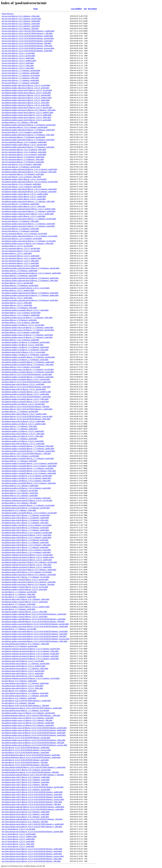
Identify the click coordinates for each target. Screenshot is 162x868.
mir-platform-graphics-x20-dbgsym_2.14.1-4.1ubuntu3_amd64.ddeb (26, 478)
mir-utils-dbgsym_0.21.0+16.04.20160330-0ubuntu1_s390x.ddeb (25, 765)
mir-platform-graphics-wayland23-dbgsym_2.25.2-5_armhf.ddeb (25, 310)
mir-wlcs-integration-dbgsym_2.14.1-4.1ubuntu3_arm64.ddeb (24, 152)
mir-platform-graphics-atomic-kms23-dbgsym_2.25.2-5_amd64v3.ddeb (28, 112)
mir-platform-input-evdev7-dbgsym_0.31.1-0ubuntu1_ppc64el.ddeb (26, 770)
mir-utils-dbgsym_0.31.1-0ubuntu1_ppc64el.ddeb (20, 646)
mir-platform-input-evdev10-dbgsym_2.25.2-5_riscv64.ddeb (24, 352)
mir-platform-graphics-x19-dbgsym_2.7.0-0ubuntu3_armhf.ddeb (25, 360)
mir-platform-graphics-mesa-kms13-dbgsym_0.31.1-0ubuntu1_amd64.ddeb (29, 570)
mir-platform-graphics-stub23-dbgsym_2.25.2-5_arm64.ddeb (24, 199)
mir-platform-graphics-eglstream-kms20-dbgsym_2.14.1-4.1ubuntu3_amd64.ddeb (31, 273)
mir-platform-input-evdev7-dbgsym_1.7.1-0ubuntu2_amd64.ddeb (25, 530)
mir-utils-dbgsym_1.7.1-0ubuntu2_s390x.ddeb (18, 594)
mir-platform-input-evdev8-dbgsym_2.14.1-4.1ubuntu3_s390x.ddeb (26, 545)
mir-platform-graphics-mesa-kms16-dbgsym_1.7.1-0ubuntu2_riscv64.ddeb (29, 241)
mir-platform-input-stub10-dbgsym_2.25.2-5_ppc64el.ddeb (23, 671)
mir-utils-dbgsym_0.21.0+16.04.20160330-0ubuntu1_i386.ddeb (25, 762)
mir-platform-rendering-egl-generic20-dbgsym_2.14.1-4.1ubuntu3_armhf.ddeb (30, 656)
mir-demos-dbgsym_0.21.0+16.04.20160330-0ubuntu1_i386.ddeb (25, 407)
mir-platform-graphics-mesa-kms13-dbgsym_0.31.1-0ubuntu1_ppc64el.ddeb (29, 562)
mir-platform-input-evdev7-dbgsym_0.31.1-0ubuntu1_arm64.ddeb (26, 780)
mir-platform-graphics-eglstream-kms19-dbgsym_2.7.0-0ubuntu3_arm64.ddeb (30, 293)
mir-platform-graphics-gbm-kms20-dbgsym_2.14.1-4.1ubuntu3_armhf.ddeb (29, 192)
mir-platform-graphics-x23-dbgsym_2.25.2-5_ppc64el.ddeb (23, 404)
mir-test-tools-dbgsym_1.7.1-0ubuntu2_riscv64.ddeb (21, 75)
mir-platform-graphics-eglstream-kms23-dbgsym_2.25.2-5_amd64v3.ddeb (29, 209)
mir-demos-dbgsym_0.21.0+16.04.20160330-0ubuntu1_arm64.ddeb (26, 397)
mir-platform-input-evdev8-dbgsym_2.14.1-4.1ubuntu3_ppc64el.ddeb (27, 533)
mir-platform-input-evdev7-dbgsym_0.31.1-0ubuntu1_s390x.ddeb (25, 599)
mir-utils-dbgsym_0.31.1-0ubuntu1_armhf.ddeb (19, 698)
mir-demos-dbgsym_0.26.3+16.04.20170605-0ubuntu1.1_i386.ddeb (26, 453)
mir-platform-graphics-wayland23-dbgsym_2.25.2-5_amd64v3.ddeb (26, 392)
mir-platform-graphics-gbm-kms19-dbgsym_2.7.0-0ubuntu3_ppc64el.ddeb (29, 125)
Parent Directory (8, 14)
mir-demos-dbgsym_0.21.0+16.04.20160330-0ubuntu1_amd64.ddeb (26, 382)
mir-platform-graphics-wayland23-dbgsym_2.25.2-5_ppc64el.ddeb (26, 379)
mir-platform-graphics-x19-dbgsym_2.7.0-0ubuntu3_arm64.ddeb (25, 355)
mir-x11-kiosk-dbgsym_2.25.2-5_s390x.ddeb (18, 844)
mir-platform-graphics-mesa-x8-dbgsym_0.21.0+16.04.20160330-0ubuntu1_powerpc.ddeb (34, 745)
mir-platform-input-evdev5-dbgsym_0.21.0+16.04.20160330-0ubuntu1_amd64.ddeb (32, 792)
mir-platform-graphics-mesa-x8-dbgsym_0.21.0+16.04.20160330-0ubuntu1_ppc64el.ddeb (34, 728)
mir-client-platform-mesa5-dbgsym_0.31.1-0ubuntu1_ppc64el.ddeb (26, 790)
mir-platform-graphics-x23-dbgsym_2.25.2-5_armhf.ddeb (22, 345)
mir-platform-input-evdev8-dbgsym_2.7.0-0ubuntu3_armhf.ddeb (25, 540)
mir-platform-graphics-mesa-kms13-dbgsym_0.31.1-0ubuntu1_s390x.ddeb (29, 110)
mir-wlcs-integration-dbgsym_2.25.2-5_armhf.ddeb (20, 263)
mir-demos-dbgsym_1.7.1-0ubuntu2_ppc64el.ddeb (20, 411)
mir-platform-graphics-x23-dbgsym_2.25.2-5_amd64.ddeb (23, 431)
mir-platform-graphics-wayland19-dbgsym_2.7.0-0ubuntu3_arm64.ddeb (28, 372)
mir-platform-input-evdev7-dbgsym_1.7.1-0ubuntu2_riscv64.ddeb (26, 577)
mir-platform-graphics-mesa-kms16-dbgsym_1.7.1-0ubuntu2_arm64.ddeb (28, 224)
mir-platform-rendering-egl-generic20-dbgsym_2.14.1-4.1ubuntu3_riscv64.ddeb (31, 678)
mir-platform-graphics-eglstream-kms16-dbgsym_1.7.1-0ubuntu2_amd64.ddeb (30, 295)
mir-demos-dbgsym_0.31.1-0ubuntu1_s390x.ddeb (20, 122)
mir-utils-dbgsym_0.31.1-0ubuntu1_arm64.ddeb (19, 691)
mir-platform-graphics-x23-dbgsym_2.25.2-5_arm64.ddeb (23, 441)
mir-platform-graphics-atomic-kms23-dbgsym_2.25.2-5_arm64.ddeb (26, 120)
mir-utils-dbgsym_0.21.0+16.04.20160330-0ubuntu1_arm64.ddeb (25, 752)
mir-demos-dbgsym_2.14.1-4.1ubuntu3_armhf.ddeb (20, 340)
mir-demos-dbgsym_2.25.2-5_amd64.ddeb (17, 298)
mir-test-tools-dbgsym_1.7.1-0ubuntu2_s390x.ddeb (20, 78)
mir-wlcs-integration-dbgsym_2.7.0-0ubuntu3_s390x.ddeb (23, 159)
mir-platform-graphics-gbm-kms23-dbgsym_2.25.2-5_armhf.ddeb (25, 88)
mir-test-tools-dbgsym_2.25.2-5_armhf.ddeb (18, 63)
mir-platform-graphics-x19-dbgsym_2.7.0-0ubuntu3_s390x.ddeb (25, 350)
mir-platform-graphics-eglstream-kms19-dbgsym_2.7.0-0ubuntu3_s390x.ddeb (30, 281)
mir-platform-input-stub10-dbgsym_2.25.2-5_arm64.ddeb (22, 686)
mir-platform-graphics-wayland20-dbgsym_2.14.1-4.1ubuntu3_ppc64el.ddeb (29, 463)
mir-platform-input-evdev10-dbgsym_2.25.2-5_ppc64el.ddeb (24, 389)
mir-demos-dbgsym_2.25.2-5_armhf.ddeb (17, 253)
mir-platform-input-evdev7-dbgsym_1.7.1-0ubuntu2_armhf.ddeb (25, 547)
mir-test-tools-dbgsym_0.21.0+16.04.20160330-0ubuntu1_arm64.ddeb (27, 41)
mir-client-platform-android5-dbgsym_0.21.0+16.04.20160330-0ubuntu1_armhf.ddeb (33, 809)
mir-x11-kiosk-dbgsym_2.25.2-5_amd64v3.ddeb (19, 836)
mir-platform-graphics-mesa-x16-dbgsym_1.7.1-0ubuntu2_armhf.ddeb (27, 337)
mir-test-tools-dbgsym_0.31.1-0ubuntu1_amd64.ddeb (21, 21)
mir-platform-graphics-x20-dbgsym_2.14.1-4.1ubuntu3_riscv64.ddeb (27, 525)
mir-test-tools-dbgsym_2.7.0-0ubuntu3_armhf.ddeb (20, 231)
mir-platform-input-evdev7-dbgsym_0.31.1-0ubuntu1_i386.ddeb (25, 785)
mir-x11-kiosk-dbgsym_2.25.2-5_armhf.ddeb (18, 846)
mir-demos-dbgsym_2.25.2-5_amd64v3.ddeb (18, 290)
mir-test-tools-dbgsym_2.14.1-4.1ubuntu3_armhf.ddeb (21, 184)
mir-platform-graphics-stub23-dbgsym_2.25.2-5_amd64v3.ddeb (25, 194)
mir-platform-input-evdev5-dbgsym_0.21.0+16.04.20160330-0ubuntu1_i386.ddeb (31, 804)
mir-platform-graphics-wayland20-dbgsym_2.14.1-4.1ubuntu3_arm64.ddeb (29, 473)
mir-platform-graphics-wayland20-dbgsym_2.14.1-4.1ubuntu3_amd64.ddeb (29, 466)
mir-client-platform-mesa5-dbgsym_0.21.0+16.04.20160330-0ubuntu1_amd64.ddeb (32, 849)
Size (85, 9)
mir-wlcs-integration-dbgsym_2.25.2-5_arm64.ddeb (20, 266)
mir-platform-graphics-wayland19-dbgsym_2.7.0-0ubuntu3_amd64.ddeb (28, 362)
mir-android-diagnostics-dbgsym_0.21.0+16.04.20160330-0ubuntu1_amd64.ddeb (31, 757)
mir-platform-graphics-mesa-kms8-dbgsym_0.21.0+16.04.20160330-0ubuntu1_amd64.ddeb (35, 626)
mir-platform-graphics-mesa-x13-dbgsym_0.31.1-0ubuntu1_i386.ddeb (27, 720)
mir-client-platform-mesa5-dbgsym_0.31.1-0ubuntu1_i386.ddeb (25, 822)
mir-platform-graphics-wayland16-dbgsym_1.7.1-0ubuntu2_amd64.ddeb (28, 449)
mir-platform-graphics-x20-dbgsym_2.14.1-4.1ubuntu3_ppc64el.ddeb (27, 476)
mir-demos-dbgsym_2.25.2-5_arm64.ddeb (17, 305)
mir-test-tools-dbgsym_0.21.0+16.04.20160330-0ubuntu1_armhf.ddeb (27, 51)
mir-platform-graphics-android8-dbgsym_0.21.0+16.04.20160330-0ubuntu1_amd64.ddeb (34, 614)
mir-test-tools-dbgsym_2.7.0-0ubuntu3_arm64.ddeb (20, 229)
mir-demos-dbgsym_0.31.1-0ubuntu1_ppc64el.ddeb (20, 456)
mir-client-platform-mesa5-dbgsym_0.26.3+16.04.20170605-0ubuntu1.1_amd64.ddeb (33, 824)
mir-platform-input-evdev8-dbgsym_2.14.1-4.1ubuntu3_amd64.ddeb (26, 538)
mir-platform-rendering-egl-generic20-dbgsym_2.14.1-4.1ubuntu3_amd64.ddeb (30, 654)
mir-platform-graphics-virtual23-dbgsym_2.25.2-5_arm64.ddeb (25, 617)
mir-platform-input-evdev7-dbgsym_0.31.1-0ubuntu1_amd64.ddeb (26, 777)
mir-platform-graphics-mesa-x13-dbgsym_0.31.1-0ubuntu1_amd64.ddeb (28, 723)
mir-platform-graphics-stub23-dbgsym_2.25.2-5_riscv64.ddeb (24, 179)
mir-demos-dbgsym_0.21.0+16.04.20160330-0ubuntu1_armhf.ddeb (26, 387)
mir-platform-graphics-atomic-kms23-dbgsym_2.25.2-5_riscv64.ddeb (27, 90)
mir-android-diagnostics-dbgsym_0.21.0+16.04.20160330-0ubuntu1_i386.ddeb (30, 772)
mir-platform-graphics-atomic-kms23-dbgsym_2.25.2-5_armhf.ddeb (26, 93)
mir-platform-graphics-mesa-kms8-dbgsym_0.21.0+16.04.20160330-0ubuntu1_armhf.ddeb (35, 634)
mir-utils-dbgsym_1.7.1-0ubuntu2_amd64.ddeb (19, 597)
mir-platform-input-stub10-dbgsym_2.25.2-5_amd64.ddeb (23, 673)
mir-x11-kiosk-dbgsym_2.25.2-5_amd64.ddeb (18, 839)
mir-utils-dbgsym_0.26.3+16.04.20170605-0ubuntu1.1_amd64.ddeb (26, 701)
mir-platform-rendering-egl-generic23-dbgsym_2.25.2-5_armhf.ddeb (26, 535)
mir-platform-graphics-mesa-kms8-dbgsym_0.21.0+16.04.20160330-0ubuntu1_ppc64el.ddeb (35, 624)
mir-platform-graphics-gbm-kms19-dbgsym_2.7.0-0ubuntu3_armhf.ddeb (28, 147)
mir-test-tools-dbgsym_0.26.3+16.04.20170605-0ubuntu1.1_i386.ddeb (27, 33)
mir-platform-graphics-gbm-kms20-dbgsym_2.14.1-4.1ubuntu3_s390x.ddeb (29, 172)
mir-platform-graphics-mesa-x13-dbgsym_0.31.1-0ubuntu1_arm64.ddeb (28, 725)
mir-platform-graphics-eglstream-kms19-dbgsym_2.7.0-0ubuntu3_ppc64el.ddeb (31, 268)
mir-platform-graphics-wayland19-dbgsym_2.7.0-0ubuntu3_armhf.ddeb (28, 377)
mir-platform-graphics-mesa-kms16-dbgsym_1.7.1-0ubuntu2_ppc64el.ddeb (29, 219)
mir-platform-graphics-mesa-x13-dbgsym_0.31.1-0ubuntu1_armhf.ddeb (28, 718)
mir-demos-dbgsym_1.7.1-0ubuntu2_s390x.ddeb (19, 426)
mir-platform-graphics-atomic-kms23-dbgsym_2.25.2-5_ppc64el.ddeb (27, 108)
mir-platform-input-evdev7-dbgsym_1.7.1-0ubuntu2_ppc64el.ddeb (26, 515)
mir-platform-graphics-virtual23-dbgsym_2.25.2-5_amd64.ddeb (25, 602)
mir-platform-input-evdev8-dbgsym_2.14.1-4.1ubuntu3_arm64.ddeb (26, 550)
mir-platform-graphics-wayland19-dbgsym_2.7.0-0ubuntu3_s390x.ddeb (28, 365)
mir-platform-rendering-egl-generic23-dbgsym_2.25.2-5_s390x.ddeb (26, 565)
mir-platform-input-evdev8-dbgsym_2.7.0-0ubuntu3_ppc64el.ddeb (26, 508)
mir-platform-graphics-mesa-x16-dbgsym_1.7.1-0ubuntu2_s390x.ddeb (27, 318)
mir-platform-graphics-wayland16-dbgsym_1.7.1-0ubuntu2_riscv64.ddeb (28, 505)
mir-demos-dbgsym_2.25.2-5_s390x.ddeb (17, 303)
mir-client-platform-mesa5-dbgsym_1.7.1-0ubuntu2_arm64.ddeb (25, 693)
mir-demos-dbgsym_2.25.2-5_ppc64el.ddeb (17, 283)
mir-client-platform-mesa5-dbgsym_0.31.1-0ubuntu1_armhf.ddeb (25, 817)
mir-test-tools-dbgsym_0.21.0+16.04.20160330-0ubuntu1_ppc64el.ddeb (28, 38)
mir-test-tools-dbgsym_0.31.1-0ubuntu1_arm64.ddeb (21, 24)
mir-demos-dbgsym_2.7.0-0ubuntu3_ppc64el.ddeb (20, 285)
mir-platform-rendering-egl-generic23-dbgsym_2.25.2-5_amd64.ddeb (27, 560)
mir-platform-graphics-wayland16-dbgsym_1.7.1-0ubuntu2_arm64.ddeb (28, 458)
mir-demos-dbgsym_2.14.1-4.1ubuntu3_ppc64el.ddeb (21, 313)
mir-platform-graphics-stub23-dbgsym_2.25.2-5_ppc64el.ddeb (24, 145)
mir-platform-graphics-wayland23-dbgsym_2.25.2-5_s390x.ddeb (25, 399)
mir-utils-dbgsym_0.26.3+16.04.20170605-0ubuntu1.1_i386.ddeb (25, 706)
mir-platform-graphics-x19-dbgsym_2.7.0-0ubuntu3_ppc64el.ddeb (26, 342)
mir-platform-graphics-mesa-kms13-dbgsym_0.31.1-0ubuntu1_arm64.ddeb (29, 575)
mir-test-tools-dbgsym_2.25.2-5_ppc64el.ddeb (18, 56)
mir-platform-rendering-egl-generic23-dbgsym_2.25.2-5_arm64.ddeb (27, 567)
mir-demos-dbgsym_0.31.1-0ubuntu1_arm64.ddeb (20, 493)
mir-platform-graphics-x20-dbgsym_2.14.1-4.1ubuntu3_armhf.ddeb (26, 498)
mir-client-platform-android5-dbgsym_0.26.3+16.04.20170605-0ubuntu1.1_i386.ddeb (33, 775)
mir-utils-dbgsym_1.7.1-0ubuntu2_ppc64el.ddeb (19, 592)
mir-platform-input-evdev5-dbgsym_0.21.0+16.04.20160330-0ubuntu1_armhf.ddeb (32, 794)
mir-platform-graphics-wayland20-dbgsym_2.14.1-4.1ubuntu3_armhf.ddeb (29, 483)
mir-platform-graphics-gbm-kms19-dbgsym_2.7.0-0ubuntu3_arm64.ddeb (28, 140)
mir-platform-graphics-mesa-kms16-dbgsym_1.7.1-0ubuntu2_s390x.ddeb (28, 201)
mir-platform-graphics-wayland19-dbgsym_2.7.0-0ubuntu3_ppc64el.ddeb (28, 357)
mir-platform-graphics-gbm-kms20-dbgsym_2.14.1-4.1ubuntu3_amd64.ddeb (29, 169)
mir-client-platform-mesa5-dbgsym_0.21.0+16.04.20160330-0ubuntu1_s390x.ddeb (32, 859)
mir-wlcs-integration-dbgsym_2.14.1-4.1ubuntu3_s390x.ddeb (24, 150)
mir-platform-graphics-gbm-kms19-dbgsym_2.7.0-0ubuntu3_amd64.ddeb (28, 130)
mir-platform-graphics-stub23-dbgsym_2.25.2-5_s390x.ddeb (24, 206)
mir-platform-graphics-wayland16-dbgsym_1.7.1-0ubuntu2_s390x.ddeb (28, 446)
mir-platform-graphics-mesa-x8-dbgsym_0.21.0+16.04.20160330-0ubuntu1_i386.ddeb (33, 743)
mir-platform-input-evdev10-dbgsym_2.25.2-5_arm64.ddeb (23, 444)
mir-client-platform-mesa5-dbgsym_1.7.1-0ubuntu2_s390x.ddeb (25, 668)
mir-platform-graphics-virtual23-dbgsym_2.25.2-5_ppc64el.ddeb (25, 580)
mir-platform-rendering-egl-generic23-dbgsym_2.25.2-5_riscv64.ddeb (27, 500)
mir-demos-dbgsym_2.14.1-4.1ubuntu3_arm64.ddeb (21, 332)
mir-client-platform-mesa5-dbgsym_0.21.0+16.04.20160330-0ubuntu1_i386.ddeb (31, 861)
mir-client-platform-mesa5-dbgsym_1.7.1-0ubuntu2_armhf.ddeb (25, 696)
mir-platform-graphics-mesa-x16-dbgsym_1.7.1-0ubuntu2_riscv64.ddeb (28, 369)
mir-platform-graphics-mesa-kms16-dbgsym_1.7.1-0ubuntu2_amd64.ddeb (28, 211)
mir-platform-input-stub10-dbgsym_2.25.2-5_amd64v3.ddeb (24, 666)
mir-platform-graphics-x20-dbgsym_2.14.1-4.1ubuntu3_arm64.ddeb (26, 488)
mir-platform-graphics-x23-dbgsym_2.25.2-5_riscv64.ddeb (23, 325)
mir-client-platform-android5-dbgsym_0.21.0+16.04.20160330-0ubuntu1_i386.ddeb (32, 819)
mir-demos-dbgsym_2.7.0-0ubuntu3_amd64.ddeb (20, 271)
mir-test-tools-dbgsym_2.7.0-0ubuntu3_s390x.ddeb (20, 221)
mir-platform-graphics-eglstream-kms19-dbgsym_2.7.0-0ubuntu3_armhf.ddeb (30, 300)
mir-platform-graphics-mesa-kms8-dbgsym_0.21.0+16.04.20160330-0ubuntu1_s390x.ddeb (35, 641)
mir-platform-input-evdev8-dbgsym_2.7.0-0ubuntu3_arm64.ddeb (25, 528)
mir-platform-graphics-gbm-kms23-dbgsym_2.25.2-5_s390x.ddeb (25, 103)
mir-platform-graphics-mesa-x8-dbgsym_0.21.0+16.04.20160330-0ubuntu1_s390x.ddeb (34, 740)
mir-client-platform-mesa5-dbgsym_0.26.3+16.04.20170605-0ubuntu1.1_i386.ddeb (32, 827)
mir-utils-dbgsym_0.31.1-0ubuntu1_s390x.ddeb (19, 510)
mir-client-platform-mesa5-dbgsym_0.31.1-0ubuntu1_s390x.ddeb (25, 644)
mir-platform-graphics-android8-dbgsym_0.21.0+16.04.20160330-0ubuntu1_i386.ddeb (33, 622)
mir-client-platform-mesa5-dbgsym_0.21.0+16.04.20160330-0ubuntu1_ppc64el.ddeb (32, 832)
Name (36, 9)
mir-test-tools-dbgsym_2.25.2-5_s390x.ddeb (18, 66)
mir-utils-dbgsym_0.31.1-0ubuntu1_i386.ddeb (18, 703)
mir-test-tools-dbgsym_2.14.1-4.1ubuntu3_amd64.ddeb (22, 164)
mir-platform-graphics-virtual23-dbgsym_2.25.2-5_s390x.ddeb (24, 612)
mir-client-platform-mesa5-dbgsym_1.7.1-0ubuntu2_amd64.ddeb (25, 683)
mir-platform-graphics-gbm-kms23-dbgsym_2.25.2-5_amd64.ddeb (26, 100)
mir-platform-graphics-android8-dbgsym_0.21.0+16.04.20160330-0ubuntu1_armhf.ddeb (34, 619)
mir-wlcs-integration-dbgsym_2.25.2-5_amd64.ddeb (21, 256)
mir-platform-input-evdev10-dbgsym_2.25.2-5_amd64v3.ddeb (24, 414)
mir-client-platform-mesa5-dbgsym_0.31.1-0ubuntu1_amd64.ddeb (26, 812)
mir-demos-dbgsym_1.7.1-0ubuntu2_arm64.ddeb (19, 439)
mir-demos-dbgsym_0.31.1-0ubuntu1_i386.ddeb (19, 503)
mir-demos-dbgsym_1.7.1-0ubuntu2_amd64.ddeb (20, 429)
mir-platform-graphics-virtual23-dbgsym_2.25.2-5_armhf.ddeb (24, 589)
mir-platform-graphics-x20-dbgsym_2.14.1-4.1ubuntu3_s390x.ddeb (26, 481)
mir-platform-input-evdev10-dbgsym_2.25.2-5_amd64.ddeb (23, 421)
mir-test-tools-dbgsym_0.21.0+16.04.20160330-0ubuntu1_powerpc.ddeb (28, 48)
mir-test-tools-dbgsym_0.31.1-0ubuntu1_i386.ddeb (20, 28)
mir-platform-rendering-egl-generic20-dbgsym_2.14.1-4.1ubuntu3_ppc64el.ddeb (31, 649)
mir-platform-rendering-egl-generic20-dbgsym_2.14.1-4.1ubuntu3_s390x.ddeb (30, 651)
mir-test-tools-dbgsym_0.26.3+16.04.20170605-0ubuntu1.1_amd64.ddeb (28, 31)
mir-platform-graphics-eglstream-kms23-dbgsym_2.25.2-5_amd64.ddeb (28, 214)
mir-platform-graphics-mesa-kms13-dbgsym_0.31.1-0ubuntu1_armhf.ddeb (29, 582)
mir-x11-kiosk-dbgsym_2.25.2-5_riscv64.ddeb (18, 829)
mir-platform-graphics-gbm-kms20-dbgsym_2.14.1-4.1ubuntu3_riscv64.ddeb (30, 236)
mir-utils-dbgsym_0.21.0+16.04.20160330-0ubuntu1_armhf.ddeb (25, 760)
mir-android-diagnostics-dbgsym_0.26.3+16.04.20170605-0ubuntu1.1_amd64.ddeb (32, 708)
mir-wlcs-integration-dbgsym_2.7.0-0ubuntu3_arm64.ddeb (23, 162)
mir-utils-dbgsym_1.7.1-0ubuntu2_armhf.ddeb (18, 609)
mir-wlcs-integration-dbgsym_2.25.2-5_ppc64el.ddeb (21, 248)
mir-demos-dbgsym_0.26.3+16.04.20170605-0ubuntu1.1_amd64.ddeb (27, 409)
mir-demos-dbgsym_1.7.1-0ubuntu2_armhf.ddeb (19, 461)
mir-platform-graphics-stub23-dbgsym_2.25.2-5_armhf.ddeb (24, 216)
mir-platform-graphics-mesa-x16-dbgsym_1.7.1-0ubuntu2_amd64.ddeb (27, 327)
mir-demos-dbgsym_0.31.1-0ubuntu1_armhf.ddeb (20, 495)
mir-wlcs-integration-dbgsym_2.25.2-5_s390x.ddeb (20, 261)
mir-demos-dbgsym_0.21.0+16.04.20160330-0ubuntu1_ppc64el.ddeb (27, 374)
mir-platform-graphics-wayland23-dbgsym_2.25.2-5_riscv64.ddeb (26, 288)
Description (92, 9)
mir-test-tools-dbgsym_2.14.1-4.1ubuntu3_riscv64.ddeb (22, 239)
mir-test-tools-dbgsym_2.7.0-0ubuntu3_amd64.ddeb (20, 204)
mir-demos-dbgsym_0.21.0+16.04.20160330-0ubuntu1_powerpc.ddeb (27, 416)
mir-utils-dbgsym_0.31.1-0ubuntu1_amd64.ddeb (19, 681)
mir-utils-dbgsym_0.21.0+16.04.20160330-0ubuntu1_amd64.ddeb (26, 748)
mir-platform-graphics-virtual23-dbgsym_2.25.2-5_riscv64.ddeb (25, 587)
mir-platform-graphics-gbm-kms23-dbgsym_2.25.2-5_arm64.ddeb (26, 105)
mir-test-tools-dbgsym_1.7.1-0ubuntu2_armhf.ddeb (20, 83)
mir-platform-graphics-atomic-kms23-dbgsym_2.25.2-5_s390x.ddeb (26, 117)
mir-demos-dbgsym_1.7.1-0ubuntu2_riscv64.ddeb (20, 491)
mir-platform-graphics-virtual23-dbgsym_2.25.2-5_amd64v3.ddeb (26, 607)
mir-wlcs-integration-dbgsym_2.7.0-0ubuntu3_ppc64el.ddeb (23, 137)
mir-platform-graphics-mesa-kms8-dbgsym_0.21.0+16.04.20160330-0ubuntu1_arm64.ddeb (35, 631)
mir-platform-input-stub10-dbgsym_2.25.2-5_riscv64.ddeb (23, 661)
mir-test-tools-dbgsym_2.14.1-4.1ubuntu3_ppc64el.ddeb (22, 132)
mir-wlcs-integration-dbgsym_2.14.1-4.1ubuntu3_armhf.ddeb (24, 154)
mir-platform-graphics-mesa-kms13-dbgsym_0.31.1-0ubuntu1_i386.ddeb (28, 584)
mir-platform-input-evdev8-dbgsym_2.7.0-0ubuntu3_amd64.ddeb (25, 518)
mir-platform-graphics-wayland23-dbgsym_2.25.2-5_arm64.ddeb (25, 402)
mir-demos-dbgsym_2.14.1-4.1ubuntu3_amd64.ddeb (21, 315)
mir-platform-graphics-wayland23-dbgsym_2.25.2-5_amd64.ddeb (25, 394)
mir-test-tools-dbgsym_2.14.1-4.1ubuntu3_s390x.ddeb (21, 177)
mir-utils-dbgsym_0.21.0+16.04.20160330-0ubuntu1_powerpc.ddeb (26, 750)
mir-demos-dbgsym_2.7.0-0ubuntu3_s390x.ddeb (19, 308)
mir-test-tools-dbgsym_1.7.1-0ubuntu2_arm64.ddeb (20, 80)
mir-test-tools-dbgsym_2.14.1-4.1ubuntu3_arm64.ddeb (21, 187)
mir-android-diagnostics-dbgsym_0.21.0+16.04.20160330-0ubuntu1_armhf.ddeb (31, 755)
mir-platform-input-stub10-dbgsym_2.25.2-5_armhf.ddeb (22, 676)
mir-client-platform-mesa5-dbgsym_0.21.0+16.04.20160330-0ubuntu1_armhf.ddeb (32, 854)
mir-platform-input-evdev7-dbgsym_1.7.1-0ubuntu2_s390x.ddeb (25, 523)
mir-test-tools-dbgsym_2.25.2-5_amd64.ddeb (18, 58)
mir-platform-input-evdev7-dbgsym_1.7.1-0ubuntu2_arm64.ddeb (25, 542)
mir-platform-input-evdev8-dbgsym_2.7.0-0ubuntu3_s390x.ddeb (25, 520)
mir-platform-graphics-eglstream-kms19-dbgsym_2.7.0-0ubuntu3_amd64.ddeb (30, 278)
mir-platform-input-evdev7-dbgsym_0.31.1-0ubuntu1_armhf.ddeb (25, 782)
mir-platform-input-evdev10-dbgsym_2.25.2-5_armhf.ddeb (23, 384)
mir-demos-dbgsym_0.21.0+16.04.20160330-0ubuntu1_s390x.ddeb (26, 419)
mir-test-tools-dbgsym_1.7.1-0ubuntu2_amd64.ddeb (20, 73)
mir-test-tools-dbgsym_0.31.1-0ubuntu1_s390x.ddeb (21, 16)
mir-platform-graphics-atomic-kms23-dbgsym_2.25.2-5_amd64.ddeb (27, 115)
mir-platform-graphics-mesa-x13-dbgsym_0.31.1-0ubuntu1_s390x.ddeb (28, 243)
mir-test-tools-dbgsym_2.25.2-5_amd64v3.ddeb (19, 61)
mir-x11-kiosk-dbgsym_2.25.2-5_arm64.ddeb (18, 841)
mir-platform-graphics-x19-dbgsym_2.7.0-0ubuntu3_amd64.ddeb (25, 347)
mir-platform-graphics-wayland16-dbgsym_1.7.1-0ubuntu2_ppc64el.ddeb (28, 451)
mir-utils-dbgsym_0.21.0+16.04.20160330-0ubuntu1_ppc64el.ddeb (26, 738)
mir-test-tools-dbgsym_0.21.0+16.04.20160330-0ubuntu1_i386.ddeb (26, 43)
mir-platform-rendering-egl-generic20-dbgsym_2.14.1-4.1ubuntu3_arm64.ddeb (30, 659)
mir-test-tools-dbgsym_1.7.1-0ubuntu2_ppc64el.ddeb (21, 70)
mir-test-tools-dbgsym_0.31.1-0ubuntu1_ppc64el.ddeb (21, 19)
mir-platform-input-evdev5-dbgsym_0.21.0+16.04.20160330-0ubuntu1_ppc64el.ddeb (33, 787)
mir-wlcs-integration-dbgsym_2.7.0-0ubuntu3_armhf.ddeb (23, 174)
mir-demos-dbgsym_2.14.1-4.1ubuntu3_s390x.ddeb (20, 323)
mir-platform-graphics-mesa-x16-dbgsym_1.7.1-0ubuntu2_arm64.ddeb (27, 335)
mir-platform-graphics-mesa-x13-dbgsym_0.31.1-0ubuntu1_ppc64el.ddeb (28, 713)
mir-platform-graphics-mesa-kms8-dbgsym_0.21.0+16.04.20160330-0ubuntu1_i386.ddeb (34, 636)
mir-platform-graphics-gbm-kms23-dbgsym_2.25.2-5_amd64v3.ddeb (27, 98)
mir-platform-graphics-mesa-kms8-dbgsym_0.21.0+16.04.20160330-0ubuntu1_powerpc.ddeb (35, 639)
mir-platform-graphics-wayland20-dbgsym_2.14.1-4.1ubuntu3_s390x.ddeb (29, 471)
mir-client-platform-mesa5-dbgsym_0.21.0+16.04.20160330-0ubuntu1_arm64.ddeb (32, 851)
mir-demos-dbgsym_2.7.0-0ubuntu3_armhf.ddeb (19, 320)
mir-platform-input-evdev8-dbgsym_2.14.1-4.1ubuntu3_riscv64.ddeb (27, 572)
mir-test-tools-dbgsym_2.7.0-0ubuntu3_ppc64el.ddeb (21, 167)
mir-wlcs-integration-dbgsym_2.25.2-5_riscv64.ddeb (21, 251)
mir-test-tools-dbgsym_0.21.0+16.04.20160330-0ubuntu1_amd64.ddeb (27, 36)
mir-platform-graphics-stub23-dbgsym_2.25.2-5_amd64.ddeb (24, 197)
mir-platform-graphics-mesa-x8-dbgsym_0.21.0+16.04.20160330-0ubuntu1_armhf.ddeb (33, 733)
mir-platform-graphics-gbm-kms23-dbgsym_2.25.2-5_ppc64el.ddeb (26, 95)
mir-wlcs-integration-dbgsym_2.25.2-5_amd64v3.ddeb (21, 258)
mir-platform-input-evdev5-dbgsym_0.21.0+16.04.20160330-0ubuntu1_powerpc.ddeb (33, 799)
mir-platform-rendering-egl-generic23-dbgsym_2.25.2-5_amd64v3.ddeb (28, 557)
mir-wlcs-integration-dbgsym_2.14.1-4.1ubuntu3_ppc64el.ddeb (25, 127)
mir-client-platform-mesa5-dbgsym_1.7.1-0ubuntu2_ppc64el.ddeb (26, 664)
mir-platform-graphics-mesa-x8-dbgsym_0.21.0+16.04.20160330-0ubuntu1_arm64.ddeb (34, 735)
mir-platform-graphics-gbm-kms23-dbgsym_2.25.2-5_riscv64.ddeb (26, 85)
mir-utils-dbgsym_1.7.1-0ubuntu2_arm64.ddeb (19, 604)
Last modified (76, 9)
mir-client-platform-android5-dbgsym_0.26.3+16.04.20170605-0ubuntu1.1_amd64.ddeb (34, 767)
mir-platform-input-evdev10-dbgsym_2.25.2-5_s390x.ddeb (23, 434)
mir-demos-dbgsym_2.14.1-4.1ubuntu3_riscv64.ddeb (21, 367)
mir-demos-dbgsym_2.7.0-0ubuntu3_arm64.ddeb (19, 276)
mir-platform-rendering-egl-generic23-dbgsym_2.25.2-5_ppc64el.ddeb (27, 555)
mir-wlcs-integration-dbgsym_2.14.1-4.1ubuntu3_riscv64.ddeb (24, 234)
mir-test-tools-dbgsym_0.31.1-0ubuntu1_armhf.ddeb (21, 26)
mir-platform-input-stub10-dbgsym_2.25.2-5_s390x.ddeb (22, 688)
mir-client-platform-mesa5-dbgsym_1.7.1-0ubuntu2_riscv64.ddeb (25, 710)
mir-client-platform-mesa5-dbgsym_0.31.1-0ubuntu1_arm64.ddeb (25, 814)
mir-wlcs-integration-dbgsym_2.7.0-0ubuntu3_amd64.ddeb (23, 157)
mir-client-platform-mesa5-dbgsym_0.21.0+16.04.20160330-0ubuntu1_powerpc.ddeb (33, 856)
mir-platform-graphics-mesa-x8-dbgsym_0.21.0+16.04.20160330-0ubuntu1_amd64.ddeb (34, 730)
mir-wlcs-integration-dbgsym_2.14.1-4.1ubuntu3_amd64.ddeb (24, 142)
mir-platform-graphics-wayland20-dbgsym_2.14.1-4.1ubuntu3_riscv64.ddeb (29, 513)
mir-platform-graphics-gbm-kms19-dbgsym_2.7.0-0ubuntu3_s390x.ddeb (28, 135)
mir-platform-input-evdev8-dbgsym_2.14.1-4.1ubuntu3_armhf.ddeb (26, 552)
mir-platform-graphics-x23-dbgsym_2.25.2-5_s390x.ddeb (22, 436)
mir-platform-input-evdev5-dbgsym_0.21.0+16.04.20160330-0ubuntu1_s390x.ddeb (32, 802)
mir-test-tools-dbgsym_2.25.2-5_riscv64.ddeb (18, 53)
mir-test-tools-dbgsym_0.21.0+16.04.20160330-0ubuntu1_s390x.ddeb (27, 46)
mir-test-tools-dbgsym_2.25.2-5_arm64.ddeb (18, 68)
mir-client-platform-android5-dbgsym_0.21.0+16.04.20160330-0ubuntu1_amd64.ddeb (33, 807)
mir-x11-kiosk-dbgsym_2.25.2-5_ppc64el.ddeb (19, 834)
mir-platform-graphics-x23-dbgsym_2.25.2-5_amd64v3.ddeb (24, 424)
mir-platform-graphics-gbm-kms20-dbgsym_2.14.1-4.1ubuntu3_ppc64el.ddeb (30, 182)
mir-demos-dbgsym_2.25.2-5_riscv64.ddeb (17, 246)
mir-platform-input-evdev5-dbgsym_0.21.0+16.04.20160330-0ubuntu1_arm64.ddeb (32, 797)
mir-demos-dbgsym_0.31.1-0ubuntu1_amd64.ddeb (20, 486)
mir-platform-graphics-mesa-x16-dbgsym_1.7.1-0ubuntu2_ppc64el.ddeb (28, 330)
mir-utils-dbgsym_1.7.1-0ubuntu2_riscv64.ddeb (19, 629)
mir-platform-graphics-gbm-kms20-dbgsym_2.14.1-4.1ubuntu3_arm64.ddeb (29, 189)
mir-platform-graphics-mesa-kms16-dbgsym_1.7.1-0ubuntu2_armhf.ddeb (28, 226)
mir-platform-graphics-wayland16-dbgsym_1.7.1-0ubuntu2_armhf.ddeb (28, 468)
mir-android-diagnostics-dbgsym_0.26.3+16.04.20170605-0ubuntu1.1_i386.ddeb (31, 715)
